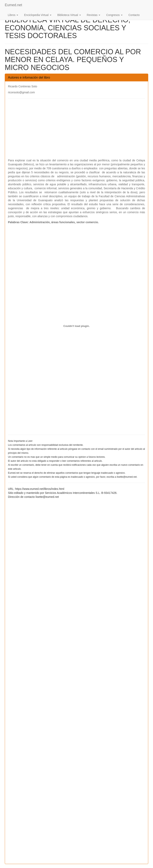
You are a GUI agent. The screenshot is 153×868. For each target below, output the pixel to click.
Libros (13, 15)
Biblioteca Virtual (69, 15)
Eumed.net (13, 5)
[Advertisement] (76, 130)
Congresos (114, 15)
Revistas (94, 15)
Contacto (134, 15)
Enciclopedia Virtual (38, 15)
